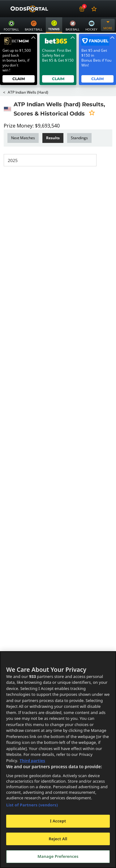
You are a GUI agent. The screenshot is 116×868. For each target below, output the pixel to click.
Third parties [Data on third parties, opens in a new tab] (32, 761)
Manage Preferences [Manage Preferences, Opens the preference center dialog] (58, 856)
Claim (19, 79)
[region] (58, 760)
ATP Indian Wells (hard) (28, 92)
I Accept (58, 821)
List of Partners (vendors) (32, 805)
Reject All (58, 839)
